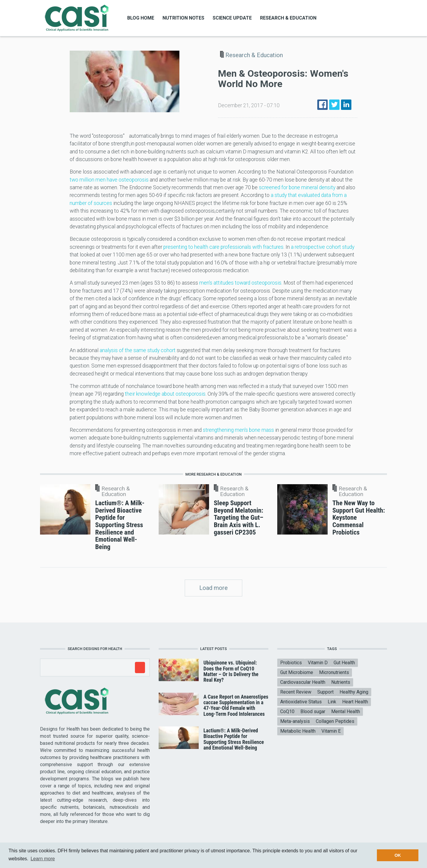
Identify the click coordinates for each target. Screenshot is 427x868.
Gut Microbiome (297, 672)
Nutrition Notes (183, 18)
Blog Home (141, 18)
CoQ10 (287, 711)
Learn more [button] (43, 859)
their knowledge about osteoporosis (165, 394)
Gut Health (344, 663)
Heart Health (355, 702)
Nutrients (341, 682)
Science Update (232, 18)
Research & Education (288, 18)
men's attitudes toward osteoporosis (240, 283)
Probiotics (291, 663)
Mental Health (346, 711)
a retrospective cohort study (323, 247)
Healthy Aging (354, 692)
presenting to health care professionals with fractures (223, 247)
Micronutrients (334, 672)
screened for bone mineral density (297, 187)
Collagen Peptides (335, 721)
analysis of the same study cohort (138, 350)
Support (325, 692)
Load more (213, 588)
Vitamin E (331, 731)
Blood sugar (313, 711)
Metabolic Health (298, 731)
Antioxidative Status (301, 702)
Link (332, 702)
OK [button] (398, 855)
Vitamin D (318, 663)
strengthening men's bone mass (238, 430)
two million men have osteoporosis (109, 180)
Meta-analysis (295, 721)
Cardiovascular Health (303, 682)
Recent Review (296, 692)
